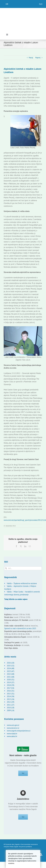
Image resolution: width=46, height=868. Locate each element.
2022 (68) (11, 674)
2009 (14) (11, 710)
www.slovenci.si (13, 728)
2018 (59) (11, 685)
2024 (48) (11, 668)
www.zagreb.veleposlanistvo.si (19, 731)
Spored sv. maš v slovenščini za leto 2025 (20, 628)
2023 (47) (11, 671)
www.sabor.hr (12, 736)
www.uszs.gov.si (13, 725)
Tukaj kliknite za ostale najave (16, 599)
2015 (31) (11, 694)
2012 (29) (11, 702)
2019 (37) (11, 682)
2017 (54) (10, 688)
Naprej (38, 58)
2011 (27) (11, 705)
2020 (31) (11, 680)
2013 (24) (11, 699)
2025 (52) (11, 666)
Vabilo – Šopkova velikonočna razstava (22, 583)
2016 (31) (11, 691)
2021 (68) (11, 677)
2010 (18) (11, 708)
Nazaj (31, 58)
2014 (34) (11, 696)
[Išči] (6, 568)
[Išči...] (23, 568)
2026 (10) (11, 663)
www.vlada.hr (12, 734)
